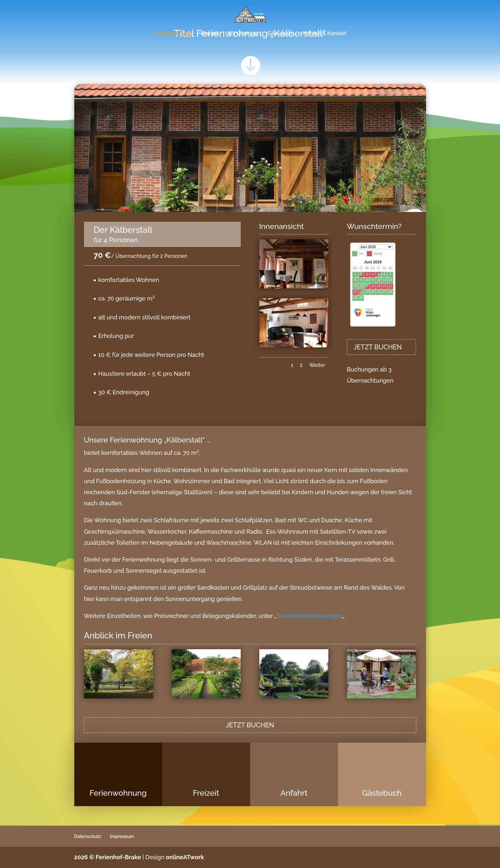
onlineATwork (185, 857)
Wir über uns (243, 34)
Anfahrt (294, 793)
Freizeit (210, 34)
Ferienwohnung (173, 34)
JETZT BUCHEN (378, 347)
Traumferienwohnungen (309, 616)
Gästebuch (281, 34)
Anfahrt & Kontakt (324, 34)
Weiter (317, 365)
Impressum (122, 836)
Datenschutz (88, 836)
